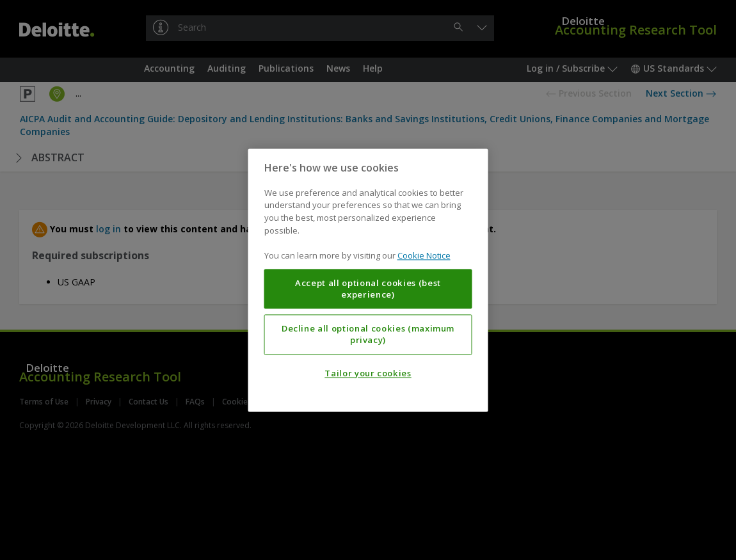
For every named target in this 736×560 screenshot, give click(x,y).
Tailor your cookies (368, 373)
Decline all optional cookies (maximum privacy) (368, 334)
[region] (368, 280)
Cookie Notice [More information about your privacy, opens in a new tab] (424, 255)
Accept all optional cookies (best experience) (368, 289)
